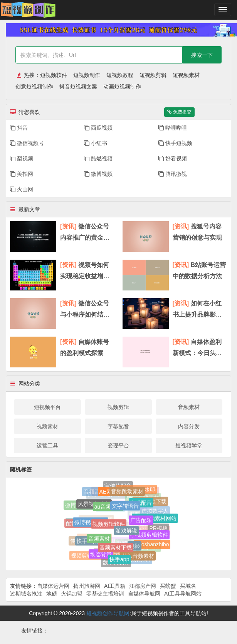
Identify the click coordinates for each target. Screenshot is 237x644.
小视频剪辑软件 (149, 536)
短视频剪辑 (153, 75)
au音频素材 (108, 508)
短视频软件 (54, 75)
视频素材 (47, 426)
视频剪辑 (118, 407)
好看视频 (173, 158)
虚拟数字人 (155, 511)
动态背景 (101, 555)
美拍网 (22, 174)
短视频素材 (186, 75)
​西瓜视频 (98, 128)
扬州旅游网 (87, 586)
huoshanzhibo (152, 545)
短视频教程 (120, 75)
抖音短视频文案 (78, 87)
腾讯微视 (173, 174)
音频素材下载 (116, 549)
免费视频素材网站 (155, 519)
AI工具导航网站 (183, 594)
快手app (119, 560)
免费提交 (179, 112)
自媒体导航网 (144, 594)
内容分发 (189, 426)
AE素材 (108, 492)
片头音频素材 (138, 556)
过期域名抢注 (26, 594)
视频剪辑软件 (109, 526)
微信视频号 (27, 143)
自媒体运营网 (53, 586)
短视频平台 (47, 407)
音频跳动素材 (127, 492)
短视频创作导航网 (108, 613)
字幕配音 (118, 426)
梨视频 (22, 158)
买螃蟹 (168, 586)
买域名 (188, 586)
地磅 (52, 594)
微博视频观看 (91, 523)
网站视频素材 (114, 540)
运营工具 (47, 445)
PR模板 (158, 528)
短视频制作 (87, 75)
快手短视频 (175, 143)
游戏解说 (126, 532)
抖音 (19, 128)
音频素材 (189, 407)
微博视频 (98, 174)
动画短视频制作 (122, 87)
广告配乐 (141, 521)
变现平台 (118, 445)
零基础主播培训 (105, 594)
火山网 (22, 189)
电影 (134, 547)
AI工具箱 (115, 586)
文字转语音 (125, 507)
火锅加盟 (72, 594)
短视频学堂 (189, 445)
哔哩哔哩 (173, 128)
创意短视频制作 (34, 87)
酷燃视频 (98, 158)
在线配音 (141, 504)
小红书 (96, 143)
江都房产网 (143, 586)
